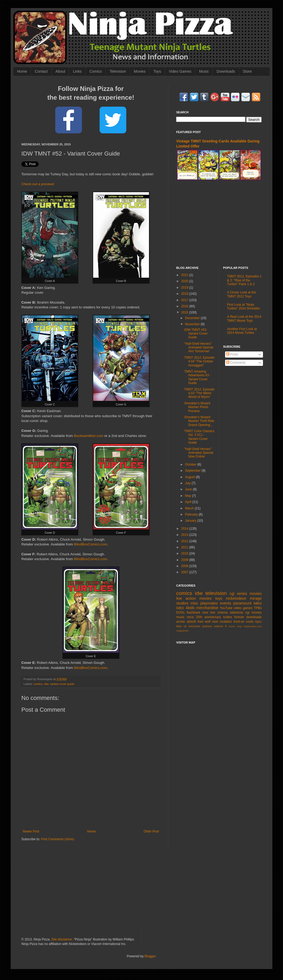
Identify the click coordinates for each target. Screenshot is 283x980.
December (193, 318)
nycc (258, 622)
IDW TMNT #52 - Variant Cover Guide (196, 334)
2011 (185, 547)
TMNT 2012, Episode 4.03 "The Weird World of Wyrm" (199, 393)
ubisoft (191, 622)
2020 (185, 281)
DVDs (180, 613)
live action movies (194, 598)
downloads (254, 617)
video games (243, 608)
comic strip (235, 626)
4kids (190, 608)
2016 (185, 306)
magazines (182, 631)
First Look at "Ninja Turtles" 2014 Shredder (244, 307)
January (191, 521)
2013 (185, 535)
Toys (157, 71)
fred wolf (204, 622)
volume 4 (220, 626)
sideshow (237, 613)
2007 (185, 572)
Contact (41, 71)
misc (194, 603)
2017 (185, 300)
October (191, 464)
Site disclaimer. (62, 939)
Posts (232, 354)
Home (22, 71)
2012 (185, 541)
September (193, 471)
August (190, 477)
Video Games (180, 71)
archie (181, 622)
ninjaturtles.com (253, 626)
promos (207, 626)
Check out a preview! (38, 184)
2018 (185, 294)
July (188, 483)
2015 (185, 312)
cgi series (238, 594)
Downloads (226, 71)
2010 (185, 553)
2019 (185, 288)
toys (219, 598)
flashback (193, 613)
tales (258, 603)
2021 (185, 275)
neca (190, 617)
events (225, 603)
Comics (96, 71)
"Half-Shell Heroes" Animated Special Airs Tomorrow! (199, 348)
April (189, 502)
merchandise (207, 608)
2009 (185, 560)
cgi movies (253, 613)
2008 (185, 566)
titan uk (181, 626)
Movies (140, 71)
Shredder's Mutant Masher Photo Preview (197, 407)
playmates (209, 603)
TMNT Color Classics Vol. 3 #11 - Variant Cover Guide (199, 437)
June (189, 489)
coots (250, 622)
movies (256, 594)
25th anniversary (209, 617)
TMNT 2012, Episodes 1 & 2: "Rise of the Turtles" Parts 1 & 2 (244, 280)
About (60, 71)
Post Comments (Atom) (58, 839)
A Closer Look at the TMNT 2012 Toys (242, 294)
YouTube (226, 608)
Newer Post (31, 831)
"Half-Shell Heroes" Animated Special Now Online (199, 453)
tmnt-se (239, 622)
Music (204, 71)
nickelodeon (236, 598)
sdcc (180, 608)
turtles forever (234, 617)
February (192, 514)
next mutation (222, 622)
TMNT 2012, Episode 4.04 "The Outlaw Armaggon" (199, 361)
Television (118, 71)
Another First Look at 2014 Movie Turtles (242, 331)
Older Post (151, 831)
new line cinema (215, 613)
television (216, 593)
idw (46, 684)
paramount (242, 603)
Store (247, 71)
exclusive (194, 626)
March (190, 508)
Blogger (150, 956)
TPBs (258, 608)
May (188, 496)
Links (77, 71)
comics (38, 684)
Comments (236, 363)
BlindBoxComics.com (91, 544)
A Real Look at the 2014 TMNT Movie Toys (244, 319)
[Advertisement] (219, 223)
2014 (185, 529)
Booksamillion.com (89, 436)
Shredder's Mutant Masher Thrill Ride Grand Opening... (199, 421)
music (180, 617)
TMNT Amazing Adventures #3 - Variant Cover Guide (198, 377)
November (193, 324)
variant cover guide (62, 684)
